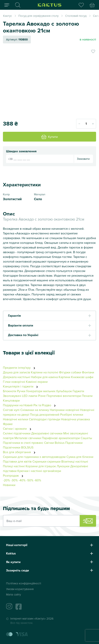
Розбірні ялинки (72, 414)
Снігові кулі (11, 410)
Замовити (83, 159)
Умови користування (20, 589)
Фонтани (88, 372)
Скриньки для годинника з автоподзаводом (34, 457)
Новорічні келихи (16, 419)
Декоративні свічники (47, 433)
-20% (6, 480)
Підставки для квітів (17, 461)
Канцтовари (11, 400)
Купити (49, 137)
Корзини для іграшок (41, 466)
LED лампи (30, 396)
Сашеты (86, 438)
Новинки (9, 485)
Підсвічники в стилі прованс (23, 443)
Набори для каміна (44, 377)
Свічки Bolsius (54, 443)
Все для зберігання (20, 452)
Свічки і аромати (18, 429)
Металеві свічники (28, 438)
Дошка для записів (16, 372)
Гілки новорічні (14, 382)
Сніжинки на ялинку (35, 410)
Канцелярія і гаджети (21, 386)
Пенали (87, 396)
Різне (42, 396)
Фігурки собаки (70, 372)
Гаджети (78, 391)
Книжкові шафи (82, 377)
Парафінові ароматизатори (61, 438)
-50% (30, 480)
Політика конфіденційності (24, 583)
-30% (14, 480)
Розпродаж (14, 475)
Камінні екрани (37, 382)
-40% (22, 480)
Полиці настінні (14, 466)
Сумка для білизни (80, 457)
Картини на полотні (45, 372)
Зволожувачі (12, 396)
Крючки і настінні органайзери (39, 471)
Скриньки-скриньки (46, 461)
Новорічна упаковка (75, 419)
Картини (64, 377)
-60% (38, 480)
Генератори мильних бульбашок (49, 391)
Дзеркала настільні (16, 377)
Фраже (8, 424)
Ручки (21, 391)
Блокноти (10, 391)
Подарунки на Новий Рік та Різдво (30, 405)
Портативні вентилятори (64, 396)
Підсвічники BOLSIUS (18, 447)
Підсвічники (74, 443)
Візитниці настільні (75, 461)
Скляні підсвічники (17, 433)
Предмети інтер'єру (20, 368)
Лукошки (63, 466)
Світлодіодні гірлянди (45, 419)
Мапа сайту (13, 594)
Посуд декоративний (45, 414)
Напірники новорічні (65, 410)
